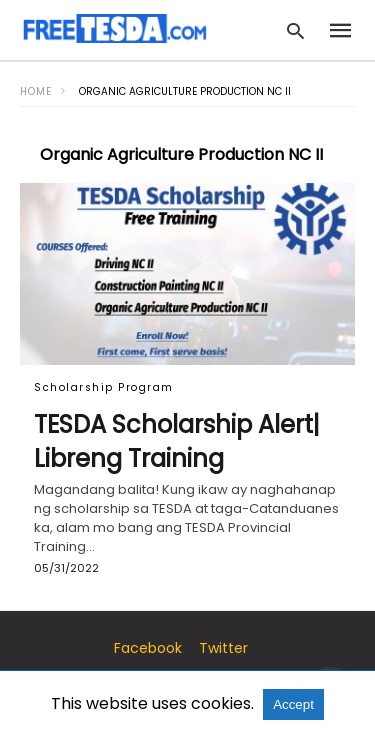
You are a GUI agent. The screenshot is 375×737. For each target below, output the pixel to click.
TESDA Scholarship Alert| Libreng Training (177, 441)
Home (36, 91)
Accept (293, 704)
